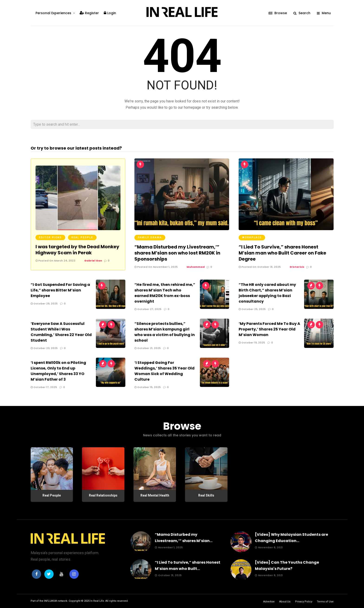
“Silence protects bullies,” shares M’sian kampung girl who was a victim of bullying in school (165, 332)
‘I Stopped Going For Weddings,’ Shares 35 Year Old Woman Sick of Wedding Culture (164, 371)
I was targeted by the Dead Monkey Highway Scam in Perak (77, 250)
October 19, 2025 (252, 343)
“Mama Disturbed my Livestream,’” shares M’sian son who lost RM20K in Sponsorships (177, 253)
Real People (82, 237)
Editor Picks (50, 237)
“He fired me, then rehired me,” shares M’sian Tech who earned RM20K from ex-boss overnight (165, 293)
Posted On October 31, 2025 (260, 267)
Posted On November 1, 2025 (156, 267)
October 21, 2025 (148, 348)
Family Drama (150, 237)
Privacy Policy (304, 602)
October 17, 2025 (44, 387)
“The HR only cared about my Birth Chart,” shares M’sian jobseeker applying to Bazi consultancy (267, 293)
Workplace (252, 237)
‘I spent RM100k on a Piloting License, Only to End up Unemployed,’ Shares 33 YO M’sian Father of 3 (58, 371)
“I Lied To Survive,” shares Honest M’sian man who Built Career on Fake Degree (282, 253)
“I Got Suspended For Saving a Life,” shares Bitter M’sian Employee (60, 290)
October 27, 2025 (148, 309)
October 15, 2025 (148, 387)
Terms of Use (325, 602)
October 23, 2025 (44, 348)
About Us (285, 602)
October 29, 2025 (44, 304)
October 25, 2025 (252, 309)
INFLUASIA (50, 601)
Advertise (269, 602)
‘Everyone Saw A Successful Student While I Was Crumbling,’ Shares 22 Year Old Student (61, 332)
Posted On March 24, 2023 (55, 261)
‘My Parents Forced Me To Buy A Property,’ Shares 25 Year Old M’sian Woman (269, 329)
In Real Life (97, 601)
